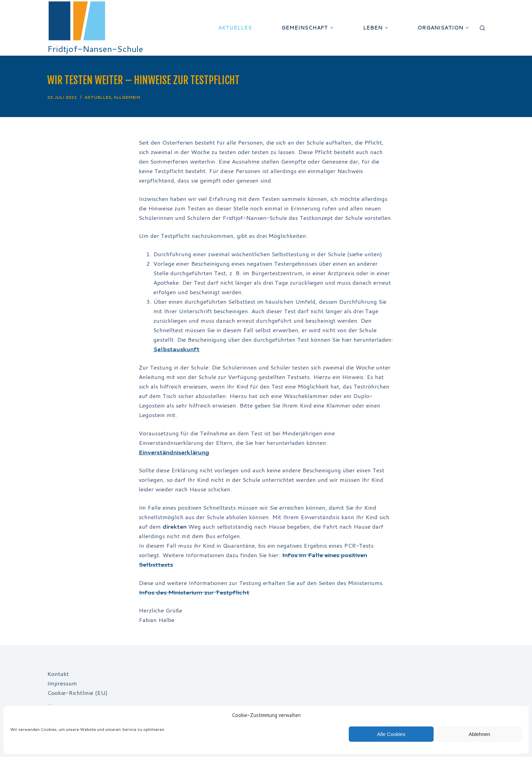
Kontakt (58, 674)
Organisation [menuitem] (444, 28)
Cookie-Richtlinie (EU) (77, 693)
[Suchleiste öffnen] (482, 28)
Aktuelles (98, 97)
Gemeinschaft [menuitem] (308, 28)
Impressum (62, 683)
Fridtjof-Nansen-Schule (95, 49)
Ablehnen (479, 734)
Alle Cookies (391, 734)
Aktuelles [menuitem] (235, 28)
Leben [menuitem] (376, 28)
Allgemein (127, 97)
